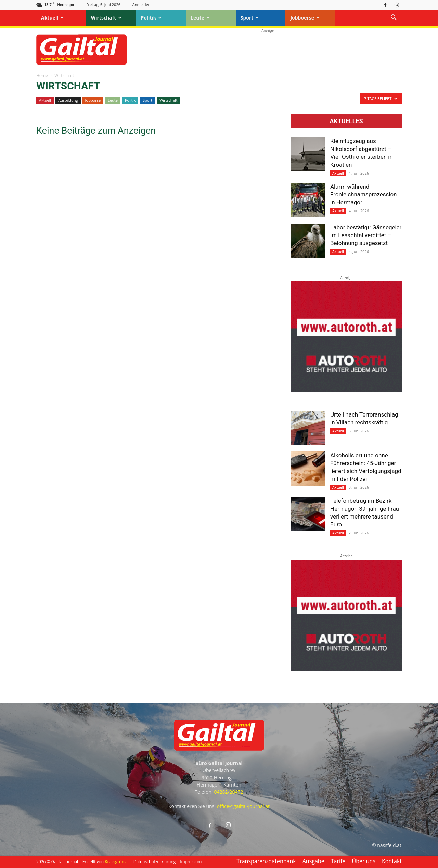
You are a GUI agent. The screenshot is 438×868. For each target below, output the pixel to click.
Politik (151, 18)
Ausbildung (68, 100)
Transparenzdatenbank (266, 861)
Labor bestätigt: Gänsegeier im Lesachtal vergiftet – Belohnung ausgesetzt (366, 235)
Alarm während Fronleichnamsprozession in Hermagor (364, 194)
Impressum (191, 862)
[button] (394, 18)
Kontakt (392, 861)
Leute (200, 18)
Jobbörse (93, 100)
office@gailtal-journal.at (243, 806)
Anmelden (141, 5)
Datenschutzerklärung (155, 862)
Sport (250, 18)
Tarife (338, 861)
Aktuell (52, 18)
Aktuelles (346, 121)
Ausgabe (313, 861)
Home (42, 75)
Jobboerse (305, 18)
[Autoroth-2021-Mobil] (346, 391)
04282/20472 (228, 792)
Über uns (364, 861)
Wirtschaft (106, 18)
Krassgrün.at (117, 862)
